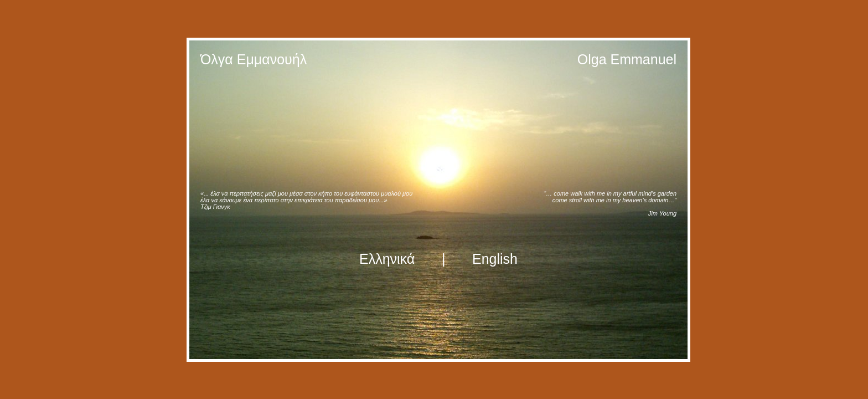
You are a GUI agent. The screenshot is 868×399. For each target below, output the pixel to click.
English (495, 259)
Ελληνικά (387, 259)
